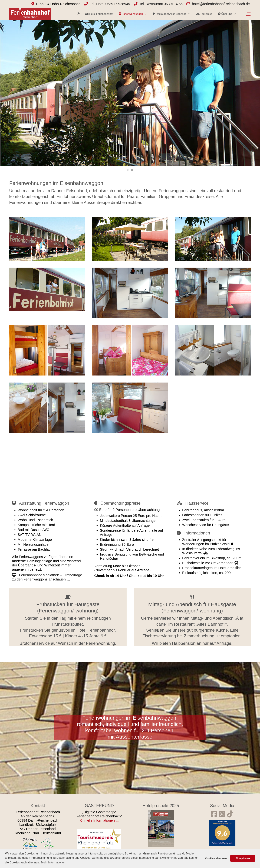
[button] (47, 239)
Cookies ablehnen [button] (216, 858)
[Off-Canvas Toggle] (248, 14)
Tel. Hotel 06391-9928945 (110, 4)
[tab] (128, 170)
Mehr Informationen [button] (53, 862)
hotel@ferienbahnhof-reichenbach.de (221, 4)
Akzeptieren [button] (243, 858)
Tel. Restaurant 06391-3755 (161, 4)
